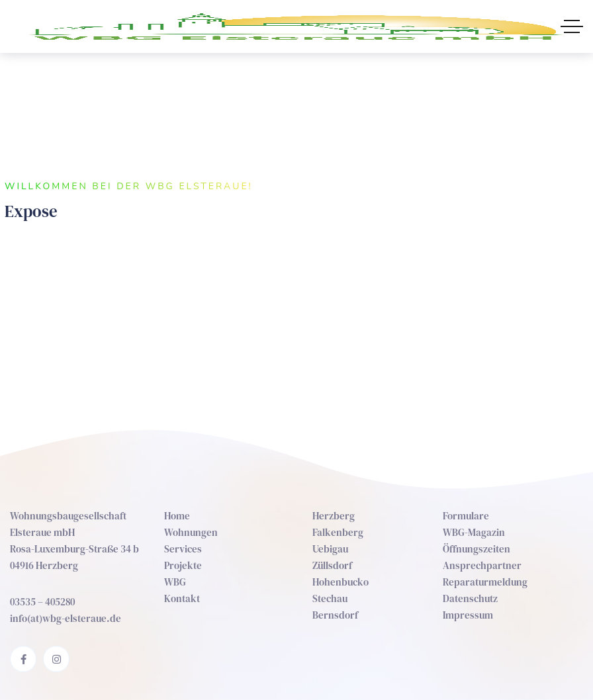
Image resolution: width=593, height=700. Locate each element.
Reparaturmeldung (485, 582)
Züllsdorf (332, 565)
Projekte (183, 565)
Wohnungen (191, 532)
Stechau (330, 598)
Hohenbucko (341, 582)
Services (183, 549)
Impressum (468, 615)
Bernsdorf (335, 615)
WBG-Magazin (474, 532)
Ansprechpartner (482, 565)
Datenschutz (470, 598)
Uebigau (330, 549)
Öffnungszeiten (477, 549)
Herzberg (334, 516)
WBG (175, 582)
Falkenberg (338, 532)
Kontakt (182, 598)
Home (177, 516)
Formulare (466, 516)
